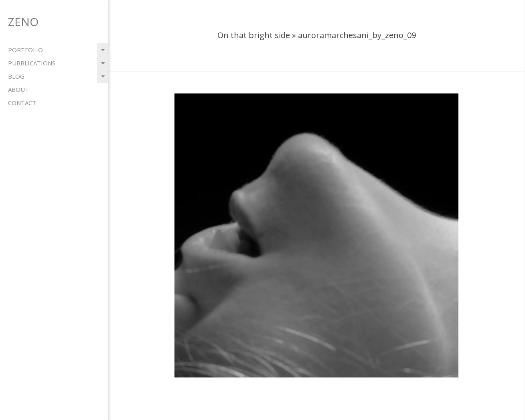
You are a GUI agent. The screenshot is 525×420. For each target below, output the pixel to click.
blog (16, 76)
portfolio (25, 50)
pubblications (32, 63)
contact (22, 103)
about (18, 89)
